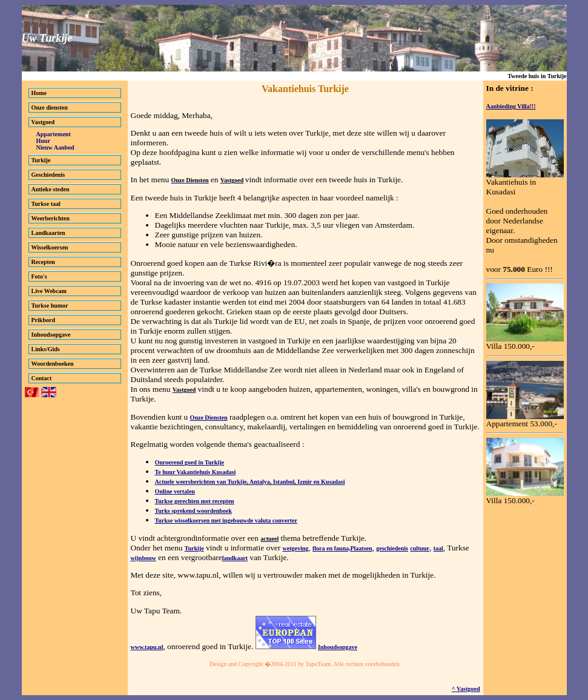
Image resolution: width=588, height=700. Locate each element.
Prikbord (43, 320)
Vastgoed (43, 122)
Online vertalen (175, 491)
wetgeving (296, 548)
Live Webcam (49, 291)
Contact (42, 378)
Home (39, 93)
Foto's (39, 276)
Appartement (54, 134)
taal (438, 548)
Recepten (43, 262)
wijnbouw (144, 558)
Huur (43, 141)
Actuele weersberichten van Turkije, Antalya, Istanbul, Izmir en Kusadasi (250, 482)
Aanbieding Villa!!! (511, 106)
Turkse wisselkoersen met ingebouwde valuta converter (226, 520)
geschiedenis (392, 548)
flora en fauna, (332, 548)
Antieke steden (51, 189)
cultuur (420, 548)
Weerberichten (51, 218)
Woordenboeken (53, 364)
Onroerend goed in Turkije (190, 462)
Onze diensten (50, 107)
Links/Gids (46, 349)
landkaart (235, 558)
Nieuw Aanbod (55, 147)
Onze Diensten (209, 418)
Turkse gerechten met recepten (195, 501)
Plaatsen (361, 548)
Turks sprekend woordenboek (193, 511)
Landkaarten (48, 233)
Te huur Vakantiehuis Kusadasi (196, 472)
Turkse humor (50, 305)
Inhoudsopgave (51, 335)
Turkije (41, 160)
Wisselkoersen (50, 247)
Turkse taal (46, 204)
